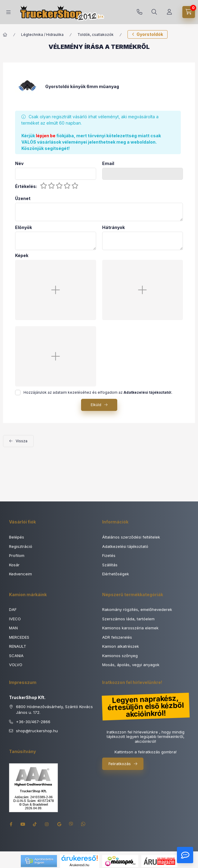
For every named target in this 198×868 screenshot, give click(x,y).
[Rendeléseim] (169, 12)
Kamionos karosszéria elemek (130, 628)
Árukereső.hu (79, 865)
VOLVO (16, 665)
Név (19, 164)
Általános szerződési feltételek (131, 537)
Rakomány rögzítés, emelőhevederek (137, 609)
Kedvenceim (20, 574)
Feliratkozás (120, 764)
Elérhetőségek (116, 574)
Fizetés (109, 555)
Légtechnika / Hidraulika (42, 35)
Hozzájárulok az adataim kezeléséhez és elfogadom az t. (98, 392)
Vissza (22, 441)
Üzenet (23, 199)
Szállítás (110, 565)
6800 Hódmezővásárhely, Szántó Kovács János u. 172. (54, 710)
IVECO (15, 619)
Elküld (96, 405)
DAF (13, 609)
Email (108, 164)
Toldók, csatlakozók (96, 35)
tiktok (35, 824)
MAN (13, 628)
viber (71, 824)
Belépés (17, 537)
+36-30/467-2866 (140, 12)
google (59, 824)
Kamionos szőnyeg (120, 656)
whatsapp (83, 824)
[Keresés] (154, 12)
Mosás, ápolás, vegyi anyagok (131, 665)
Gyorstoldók (150, 34)
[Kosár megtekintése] (189, 12)
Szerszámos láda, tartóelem (128, 619)
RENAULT (18, 646)
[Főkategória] (5, 35)
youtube (23, 824)
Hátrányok (113, 227)
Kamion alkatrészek (121, 646)
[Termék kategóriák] (8, 12)
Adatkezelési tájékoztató (125, 546)
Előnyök (24, 227)
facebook (11, 824)
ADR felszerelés (117, 637)
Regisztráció (21, 546)
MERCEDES (19, 637)
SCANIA (16, 656)
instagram (47, 824)
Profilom (17, 555)
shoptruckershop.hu (37, 731)
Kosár (14, 565)
